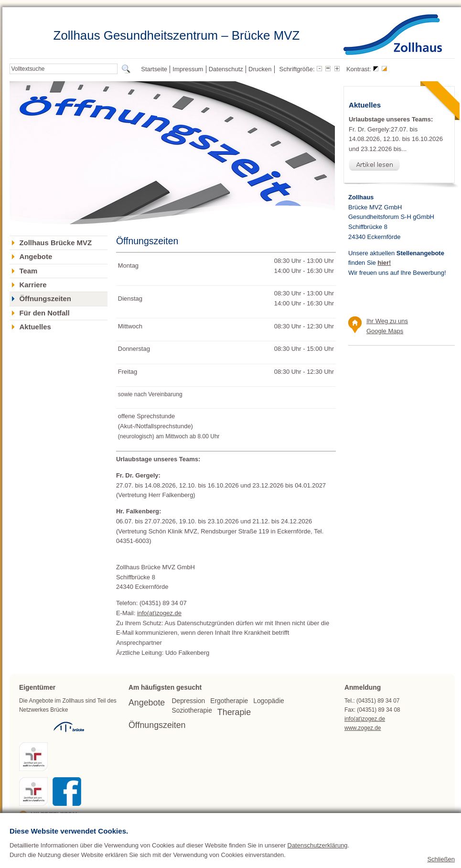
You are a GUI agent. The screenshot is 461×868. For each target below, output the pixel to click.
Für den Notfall (44, 313)
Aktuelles (35, 327)
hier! (384, 263)
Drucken (260, 69)
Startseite (154, 69)
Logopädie (268, 701)
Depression (189, 701)
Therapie (234, 712)
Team (28, 271)
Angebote (36, 257)
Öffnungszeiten (45, 299)
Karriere (33, 285)
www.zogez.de (363, 728)
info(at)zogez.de (159, 613)
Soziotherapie (192, 711)
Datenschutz (226, 69)
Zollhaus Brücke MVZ (55, 243)
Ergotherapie (229, 701)
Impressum (188, 69)
